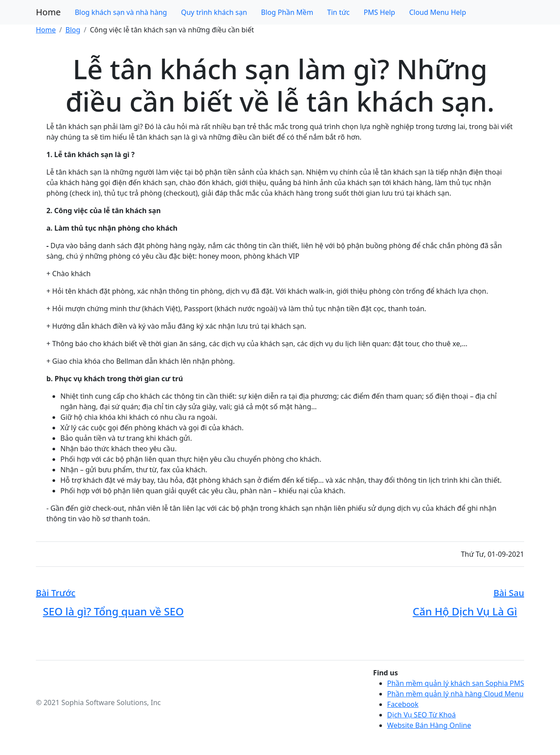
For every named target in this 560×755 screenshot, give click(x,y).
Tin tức (338, 12)
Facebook (403, 704)
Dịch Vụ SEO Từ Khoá (422, 715)
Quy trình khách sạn (214, 12)
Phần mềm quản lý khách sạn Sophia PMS (456, 683)
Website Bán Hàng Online (429, 725)
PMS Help (379, 12)
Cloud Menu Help (437, 12)
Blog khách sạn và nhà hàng (121, 12)
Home (48, 12)
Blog (73, 30)
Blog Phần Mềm (287, 12)
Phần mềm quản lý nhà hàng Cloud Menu (455, 694)
